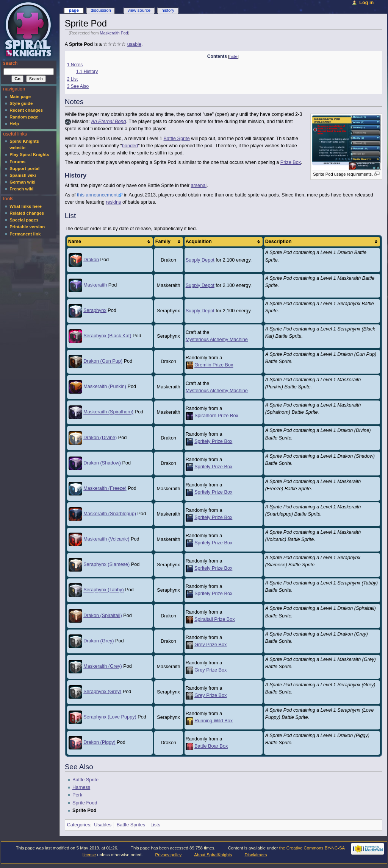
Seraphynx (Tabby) (104, 590)
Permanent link (25, 234)
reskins (113, 202)
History (168, 10)
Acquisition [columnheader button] (199, 242)
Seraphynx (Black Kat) (107, 336)
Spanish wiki (23, 175)
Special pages (24, 220)
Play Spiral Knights (29, 154)
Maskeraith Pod (114, 33)
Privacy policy (168, 855)
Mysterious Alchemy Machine (217, 340)
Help (14, 124)
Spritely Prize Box (213, 441)
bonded (130, 146)
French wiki (21, 189)
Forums (17, 162)
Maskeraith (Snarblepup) (110, 514)
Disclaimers (256, 855)
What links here (26, 206)
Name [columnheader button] (75, 242)
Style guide (21, 103)
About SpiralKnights (213, 855)
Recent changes (26, 110)
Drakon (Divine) (100, 438)
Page (74, 10)
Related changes (27, 213)
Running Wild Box (214, 721)
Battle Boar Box (211, 746)
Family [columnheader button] (163, 242)
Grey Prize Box (210, 645)
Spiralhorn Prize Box (216, 416)
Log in (366, 3)
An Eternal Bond (108, 122)
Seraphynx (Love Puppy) (110, 717)
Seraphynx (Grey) (102, 692)
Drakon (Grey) (99, 641)
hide (233, 56)
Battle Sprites (131, 825)
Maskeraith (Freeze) (105, 488)
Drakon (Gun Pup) (103, 361)
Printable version (27, 227)
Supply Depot (200, 260)
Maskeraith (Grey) (103, 666)
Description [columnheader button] (278, 242)
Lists (155, 825)
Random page (24, 117)
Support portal (24, 168)
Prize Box (291, 162)
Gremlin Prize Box (214, 365)
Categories (79, 825)
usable (134, 44)
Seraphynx (95, 310)
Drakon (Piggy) (99, 743)
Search (10, 63)
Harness (81, 787)
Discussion (101, 10)
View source (139, 10)
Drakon (91, 260)
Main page (20, 97)
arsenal (199, 185)
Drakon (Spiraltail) (103, 616)
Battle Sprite (177, 139)
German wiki (22, 182)
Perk (77, 795)
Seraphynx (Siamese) (106, 565)
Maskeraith (95, 285)
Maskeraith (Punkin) (105, 387)
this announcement (97, 195)
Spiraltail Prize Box (214, 619)
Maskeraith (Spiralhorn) (108, 412)
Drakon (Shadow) (102, 463)
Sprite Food (85, 803)
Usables (103, 825)
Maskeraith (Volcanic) (106, 539)
